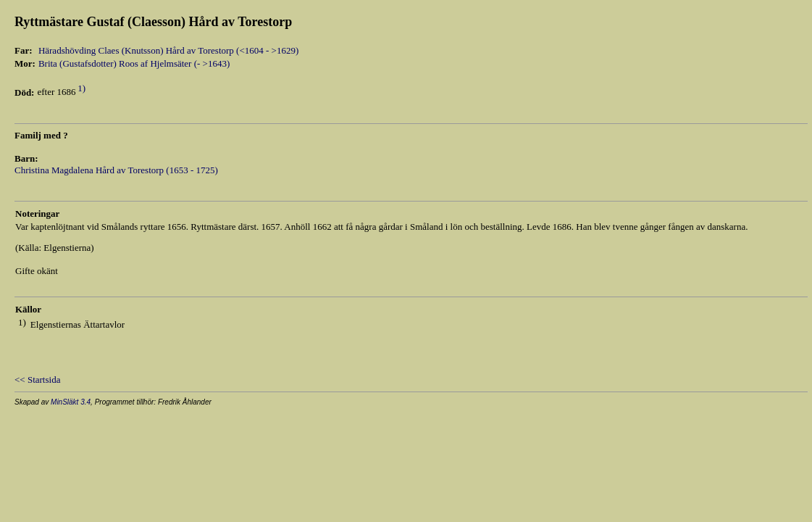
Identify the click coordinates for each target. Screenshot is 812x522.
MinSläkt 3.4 (71, 402)
